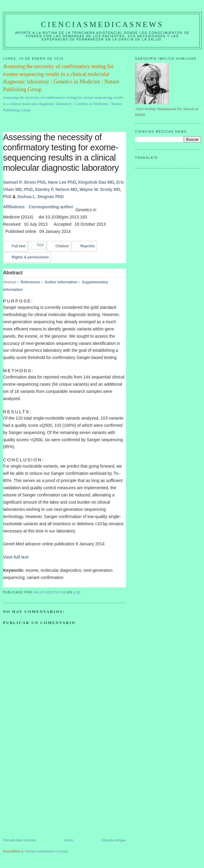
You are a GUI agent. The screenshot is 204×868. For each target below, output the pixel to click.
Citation (62, 246)
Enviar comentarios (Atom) (47, 851)
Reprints (88, 246)
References (30, 282)
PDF (40, 245)
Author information (61, 282)
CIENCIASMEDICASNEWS (102, 24)
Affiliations (14, 207)
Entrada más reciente (19, 840)
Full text (19, 246)
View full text (16, 557)
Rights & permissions (30, 257)
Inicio (68, 840)
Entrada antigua (114, 840)
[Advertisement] (48, 795)
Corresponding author (51, 207)
